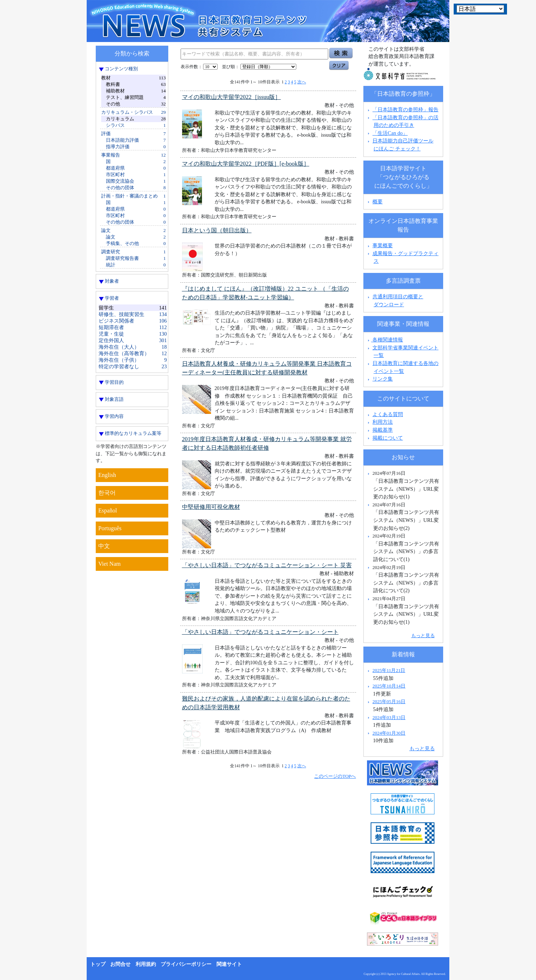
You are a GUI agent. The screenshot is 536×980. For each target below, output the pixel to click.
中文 (104, 546)
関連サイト (229, 964)
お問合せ (120, 964)
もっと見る (423, 636)
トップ (98, 964)
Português (110, 528)
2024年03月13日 (389, 717)
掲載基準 (383, 430)
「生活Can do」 (390, 133)
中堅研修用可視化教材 (211, 507)
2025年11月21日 (389, 670)
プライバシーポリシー (186, 964)
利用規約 (146, 964)
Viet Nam (110, 564)
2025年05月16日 (389, 701)
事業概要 (383, 245)
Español (108, 510)
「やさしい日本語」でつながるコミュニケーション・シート (260, 632)
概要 (378, 202)
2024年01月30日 (389, 733)
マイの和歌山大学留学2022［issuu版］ (232, 97)
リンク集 (383, 379)
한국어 (107, 493)
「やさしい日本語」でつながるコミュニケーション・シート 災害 (267, 565)
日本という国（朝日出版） (217, 230)
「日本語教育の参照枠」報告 (405, 109)
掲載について (388, 438)
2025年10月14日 (389, 686)
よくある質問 (388, 414)
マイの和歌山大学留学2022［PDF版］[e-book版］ (246, 164)
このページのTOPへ (335, 776)
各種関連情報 (385, 340)
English (107, 475)
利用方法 (383, 422)
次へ (302, 82)
